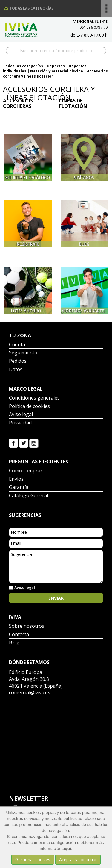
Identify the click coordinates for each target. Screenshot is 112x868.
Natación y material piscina (57, 71)
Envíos (16, 479)
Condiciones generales (34, 398)
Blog (14, 643)
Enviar (56, 598)
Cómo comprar (26, 471)
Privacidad (20, 423)
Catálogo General (29, 496)
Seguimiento (23, 353)
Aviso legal (21, 415)
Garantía (19, 487)
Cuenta (17, 345)
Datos (16, 370)
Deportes (56, 66)
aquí (67, 849)
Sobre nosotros (27, 626)
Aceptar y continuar (78, 859)
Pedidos (18, 361)
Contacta (19, 635)
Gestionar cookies (33, 859)
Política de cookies (29, 407)
